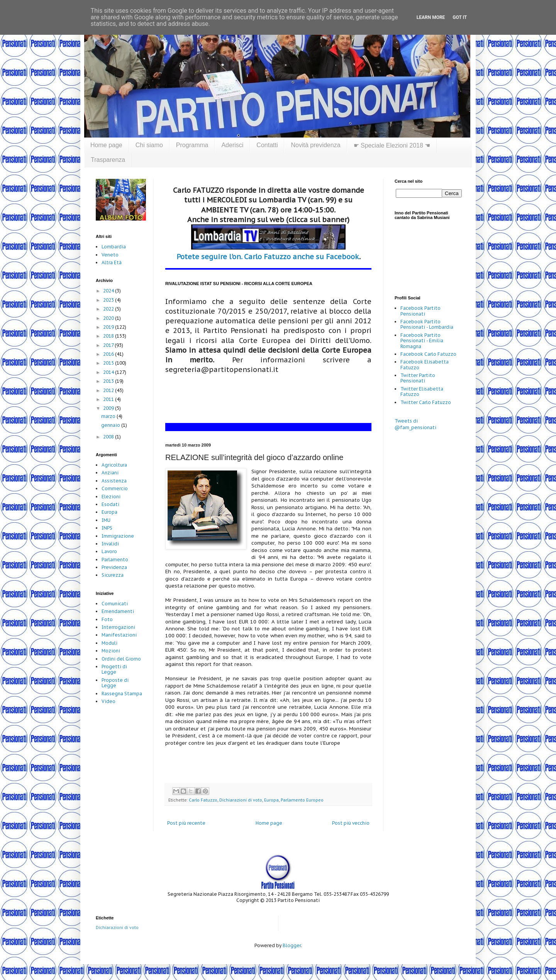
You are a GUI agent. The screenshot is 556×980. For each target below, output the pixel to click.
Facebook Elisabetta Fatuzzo (425, 364)
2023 (109, 300)
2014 (109, 372)
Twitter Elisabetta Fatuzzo (422, 391)
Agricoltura (114, 465)
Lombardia (114, 247)
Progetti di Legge (114, 669)
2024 (109, 291)
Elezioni (111, 497)
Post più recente (186, 823)
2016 (109, 354)
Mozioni (111, 651)
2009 (109, 408)
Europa (271, 800)
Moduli (109, 643)
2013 (109, 381)
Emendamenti (118, 611)
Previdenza (114, 567)
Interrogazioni (118, 627)
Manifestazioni (119, 635)
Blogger (292, 945)
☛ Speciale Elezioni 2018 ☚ (392, 145)
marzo (109, 416)
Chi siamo (149, 145)
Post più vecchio (351, 823)
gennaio (111, 425)
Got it (460, 17)
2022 (109, 309)
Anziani (110, 473)
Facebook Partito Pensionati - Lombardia (427, 324)
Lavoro (109, 551)
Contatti (267, 145)
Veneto (110, 255)
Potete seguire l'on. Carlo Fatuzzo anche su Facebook (268, 257)
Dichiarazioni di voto (241, 800)
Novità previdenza (315, 145)
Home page (106, 145)
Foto (107, 619)
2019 (109, 327)
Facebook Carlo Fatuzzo (428, 354)
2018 (109, 336)
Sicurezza (113, 575)
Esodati (110, 504)
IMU (106, 520)
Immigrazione (118, 536)
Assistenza (114, 481)
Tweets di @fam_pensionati (415, 424)
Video (108, 701)
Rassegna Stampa (122, 694)
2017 (109, 345)
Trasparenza (108, 160)
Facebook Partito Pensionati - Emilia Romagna (422, 341)
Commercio (115, 488)
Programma (192, 145)
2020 (109, 318)
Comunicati (115, 604)
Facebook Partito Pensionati (420, 311)
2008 (109, 437)
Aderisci (232, 145)
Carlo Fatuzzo (203, 800)
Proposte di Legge (115, 683)
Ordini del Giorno (121, 659)
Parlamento (115, 560)
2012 (109, 390)
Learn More (431, 17)
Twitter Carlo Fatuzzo (426, 402)
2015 (109, 363)
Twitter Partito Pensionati (418, 378)
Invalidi (110, 544)
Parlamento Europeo (302, 800)
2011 (109, 399)
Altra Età (112, 262)
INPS (107, 528)
